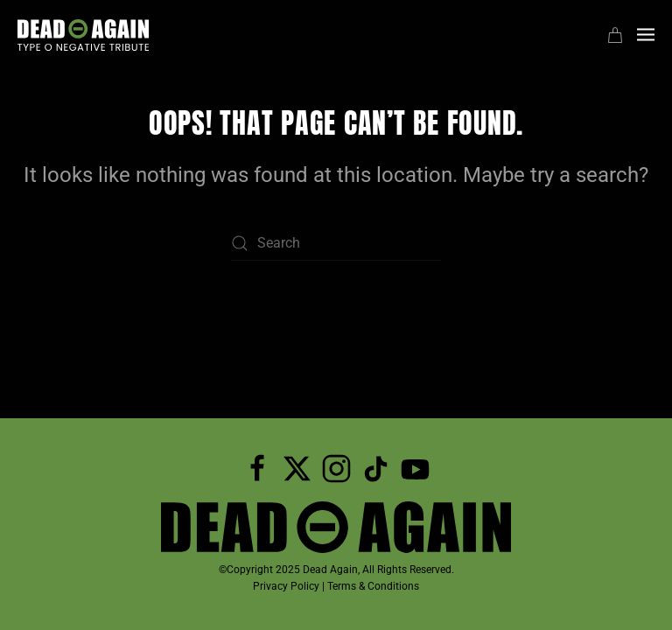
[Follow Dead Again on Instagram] (336, 468)
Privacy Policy (286, 586)
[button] (646, 35)
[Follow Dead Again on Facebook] (258, 468)
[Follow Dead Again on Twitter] (297, 468)
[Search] (336, 243)
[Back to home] (83, 35)
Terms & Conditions (373, 586)
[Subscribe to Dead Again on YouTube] (415, 468)
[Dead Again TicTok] (376, 468)
